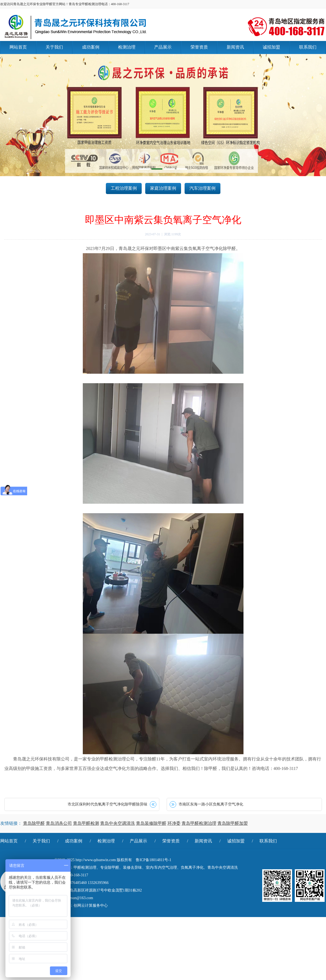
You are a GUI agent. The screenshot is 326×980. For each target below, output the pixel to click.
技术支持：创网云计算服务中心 (81, 906)
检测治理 (106, 841)
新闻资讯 (203, 841)
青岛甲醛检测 (86, 823)
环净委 (174, 823)
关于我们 (41, 841)
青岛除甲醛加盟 (233, 823)
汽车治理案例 (202, 188)
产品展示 (138, 841)
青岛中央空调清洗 (118, 823)
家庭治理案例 (163, 188)
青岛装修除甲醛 (151, 823)
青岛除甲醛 (34, 823)
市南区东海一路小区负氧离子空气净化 (211, 804)
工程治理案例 (124, 188)
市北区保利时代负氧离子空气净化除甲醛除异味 (107, 804)
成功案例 (74, 841)
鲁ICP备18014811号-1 (153, 860)
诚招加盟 (236, 841)
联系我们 (268, 841)
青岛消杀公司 (59, 823)
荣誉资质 (171, 841)
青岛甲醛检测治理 (199, 823)
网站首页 (9, 841)
